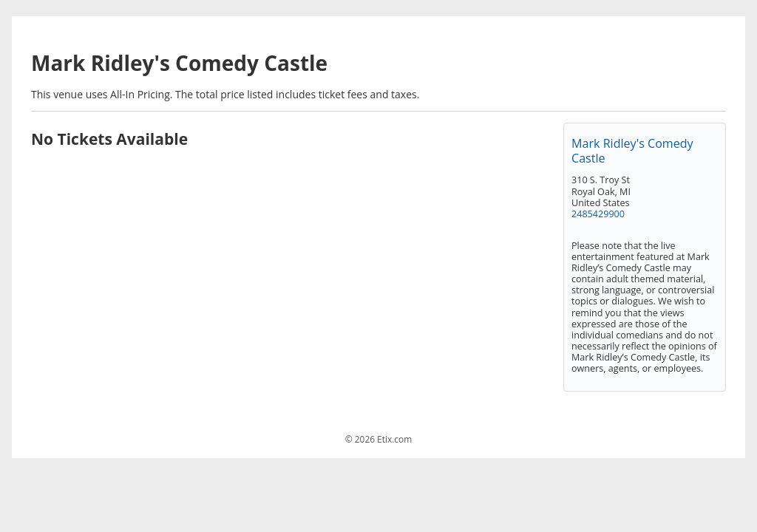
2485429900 (598, 214)
